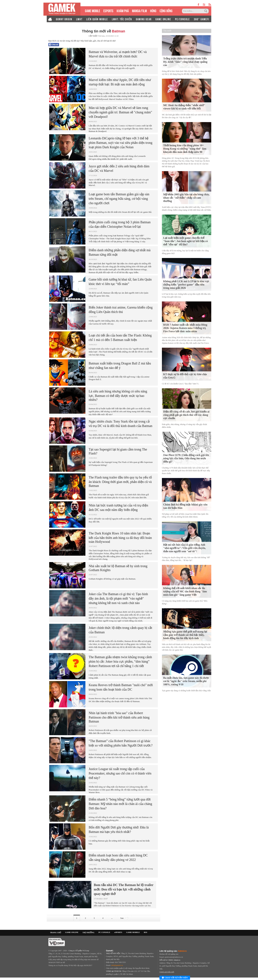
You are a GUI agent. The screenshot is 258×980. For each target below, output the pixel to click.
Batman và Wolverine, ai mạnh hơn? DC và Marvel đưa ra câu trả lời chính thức (118, 54)
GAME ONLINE (163, 19)
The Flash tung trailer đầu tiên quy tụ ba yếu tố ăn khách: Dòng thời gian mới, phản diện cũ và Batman (120, 482)
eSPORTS (108, 10)
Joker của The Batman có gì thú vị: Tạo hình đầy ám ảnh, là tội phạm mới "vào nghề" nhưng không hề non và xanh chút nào (118, 598)
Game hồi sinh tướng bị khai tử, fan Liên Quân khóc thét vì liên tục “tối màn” (120, 282)
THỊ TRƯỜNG (88, 932)
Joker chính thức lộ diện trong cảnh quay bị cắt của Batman (120, 630)
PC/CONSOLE (182, 19)
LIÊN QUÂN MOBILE (97, 19)
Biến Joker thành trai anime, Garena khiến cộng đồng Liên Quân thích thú (121, 310)
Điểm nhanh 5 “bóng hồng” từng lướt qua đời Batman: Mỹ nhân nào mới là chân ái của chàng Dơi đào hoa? (120, 804)
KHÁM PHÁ (123, 10)
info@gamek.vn (117, 965)
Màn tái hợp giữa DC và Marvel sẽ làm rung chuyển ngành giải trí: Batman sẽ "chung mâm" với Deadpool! (120, 112)
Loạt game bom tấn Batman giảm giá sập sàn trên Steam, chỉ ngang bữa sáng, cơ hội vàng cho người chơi (119, 199)
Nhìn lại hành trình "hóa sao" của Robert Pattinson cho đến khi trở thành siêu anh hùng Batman (119, 717)
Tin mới (167, 31)
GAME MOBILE (92, 10)
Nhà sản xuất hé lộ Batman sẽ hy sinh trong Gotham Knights (118, 568)
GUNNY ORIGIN (64, 19)
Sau (125, 918)
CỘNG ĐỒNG (166, 10)
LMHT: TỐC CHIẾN (122, 19)
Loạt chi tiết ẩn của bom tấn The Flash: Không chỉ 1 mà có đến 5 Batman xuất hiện (120, 338)
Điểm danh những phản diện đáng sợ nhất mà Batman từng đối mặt (120, 252)
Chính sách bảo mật (167, 972)
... (112, 918)
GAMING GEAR (144, 19)
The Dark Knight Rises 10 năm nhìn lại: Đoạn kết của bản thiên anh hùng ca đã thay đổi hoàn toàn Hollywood (120, 537)
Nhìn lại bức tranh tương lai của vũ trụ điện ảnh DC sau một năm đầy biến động (118, 508)
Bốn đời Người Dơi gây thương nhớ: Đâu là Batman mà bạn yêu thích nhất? (119, 830)
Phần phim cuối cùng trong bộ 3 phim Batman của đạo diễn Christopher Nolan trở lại (120, 224)
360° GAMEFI (201, 19)
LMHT (79, 19)
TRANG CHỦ (56, 932)
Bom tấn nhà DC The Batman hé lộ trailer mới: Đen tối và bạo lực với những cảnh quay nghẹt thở (124, 889)
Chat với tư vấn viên (175, 978)
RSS (145, 932)
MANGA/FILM (139, 10)
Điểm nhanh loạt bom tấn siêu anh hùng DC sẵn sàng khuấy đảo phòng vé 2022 (118, 857)
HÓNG (153, 10)
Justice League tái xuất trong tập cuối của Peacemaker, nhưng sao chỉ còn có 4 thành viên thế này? (120, 773)
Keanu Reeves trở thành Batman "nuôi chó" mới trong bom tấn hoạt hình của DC (121, 687)
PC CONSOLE (104, 932)
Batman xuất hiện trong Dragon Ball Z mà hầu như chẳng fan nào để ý (120, 366)
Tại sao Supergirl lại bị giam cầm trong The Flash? (118, 451)
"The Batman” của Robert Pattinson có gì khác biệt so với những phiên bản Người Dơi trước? (121, 743)
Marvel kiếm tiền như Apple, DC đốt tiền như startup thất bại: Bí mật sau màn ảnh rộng (120, 82)
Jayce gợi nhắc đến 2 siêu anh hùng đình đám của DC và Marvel (119, 168)
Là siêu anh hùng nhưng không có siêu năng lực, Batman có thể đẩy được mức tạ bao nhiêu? (118, 395)
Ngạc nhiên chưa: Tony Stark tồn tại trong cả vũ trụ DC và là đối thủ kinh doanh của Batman (121, 424)
